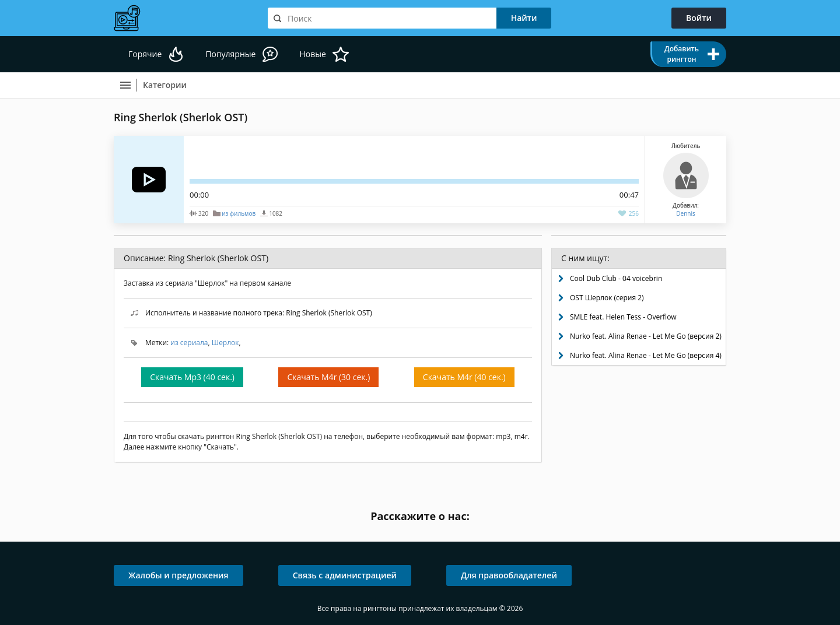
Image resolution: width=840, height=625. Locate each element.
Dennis (685, 213)
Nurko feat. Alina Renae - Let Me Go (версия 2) (646, 336)
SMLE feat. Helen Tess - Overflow (623, 317)
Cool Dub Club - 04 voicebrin (616, 278)
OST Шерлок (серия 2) (607, 298)
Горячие (145, 54)
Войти (699, 18)
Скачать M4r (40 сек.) (464, 377)
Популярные (230, 54)
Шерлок (225, 343)
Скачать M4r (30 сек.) (328, 377)
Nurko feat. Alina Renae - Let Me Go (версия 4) (646, 355)
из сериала (189, 343)
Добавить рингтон (682, 54)
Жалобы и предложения (178, 575)
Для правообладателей (509, 575)
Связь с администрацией (345, 575)
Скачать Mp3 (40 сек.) (192, 377)
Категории (165, 85)
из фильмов (239, 213)
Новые (312, 54)
